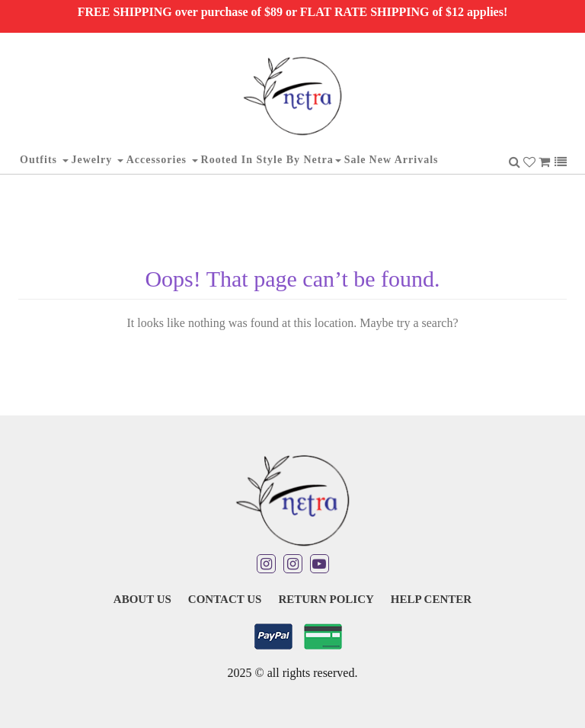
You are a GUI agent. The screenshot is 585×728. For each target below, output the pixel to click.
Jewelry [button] (97, 160)
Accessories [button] (162, 160)
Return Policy (326, 599)
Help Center (431, 599)
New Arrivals (404, 160)
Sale (355, 160)
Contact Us (225, 599)
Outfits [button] (44, 160)
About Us (142, 599)
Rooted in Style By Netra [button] (271, 160)
